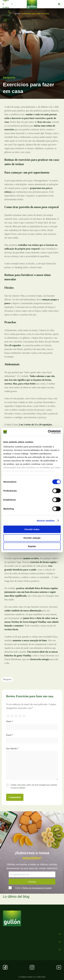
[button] (59, 4)
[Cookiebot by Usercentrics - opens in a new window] (48, 432)
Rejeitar (32, 546)
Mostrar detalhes (46, 520)
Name (10, 721)
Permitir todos (32, 529)
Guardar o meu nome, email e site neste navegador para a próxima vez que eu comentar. (34, 786)
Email (10, 735)
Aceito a (33, 888)
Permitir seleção (32, 538)
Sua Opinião (12, 748)
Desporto (9, 78)
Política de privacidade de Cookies (37, 888)
